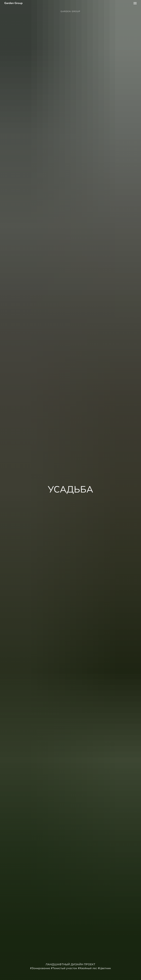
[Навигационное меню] (135, 3)
